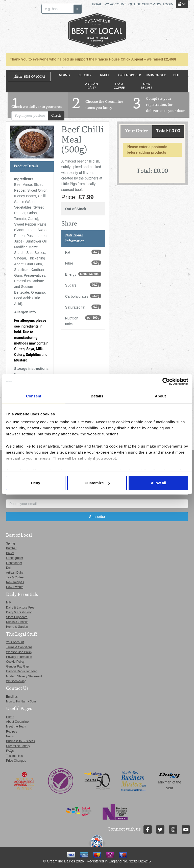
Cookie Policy (15, 662)
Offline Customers (144, 4)
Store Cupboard (17, 617)
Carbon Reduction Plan (22, 671)
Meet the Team (16, 726)
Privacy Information (19, 657)
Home (97, 4)
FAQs (10, 751)
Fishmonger (156, 75)
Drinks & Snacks (17, 622)
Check (56, 116)
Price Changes (16, 761)
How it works (15, 587)
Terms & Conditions (19, 647)
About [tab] (160, 396)
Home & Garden (17, 627)
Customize (97, 483)
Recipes (11, 732)
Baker (105, 75)
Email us (12, 697)
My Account (115, 4)
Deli (176, 75)
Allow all (159, 483)
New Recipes (147, 86)
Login (168, 4)
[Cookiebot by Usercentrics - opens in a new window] (166, 381)
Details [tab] (97, 396)
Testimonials (14, 756)
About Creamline (17, 722)
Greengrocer (130, 75)
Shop (29, 77)
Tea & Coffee (119, 86)
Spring (65, 75)
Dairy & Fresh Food (19, 612)
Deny (35, 483)
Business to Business (20, 741)
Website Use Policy (19, 652)
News (10, 736)
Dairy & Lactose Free (20, 608)
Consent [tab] (34, 396)
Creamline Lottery (18, 746)
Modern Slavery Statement (24, 676)
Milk (9, 602)
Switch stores (167, 36)
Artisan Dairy (92, 86)
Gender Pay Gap (17, 667)
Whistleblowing (16, 681)
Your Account (15, 642)
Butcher (85, 75)
